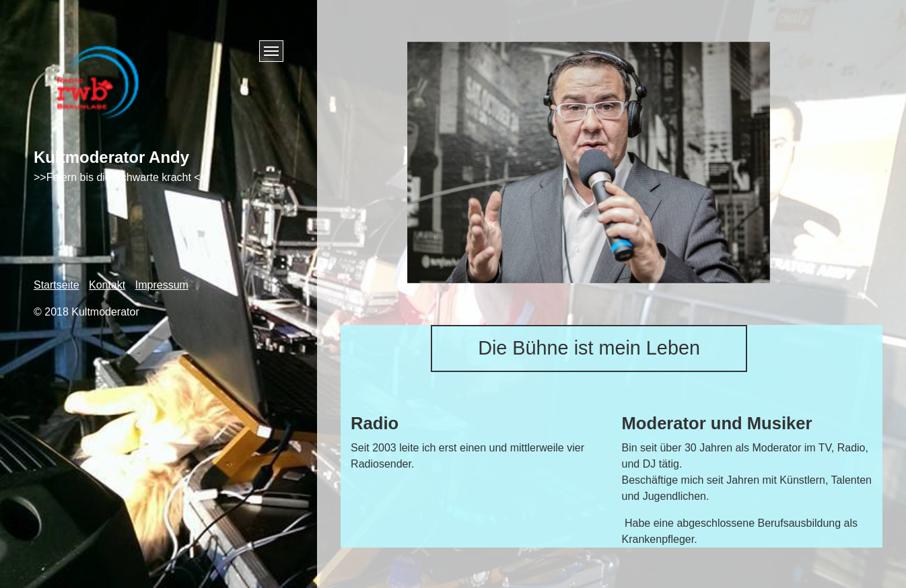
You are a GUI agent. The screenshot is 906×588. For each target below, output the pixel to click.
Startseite (57, 285)
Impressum (162, 285)
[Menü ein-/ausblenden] (271, 51)
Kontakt (107, 285)
